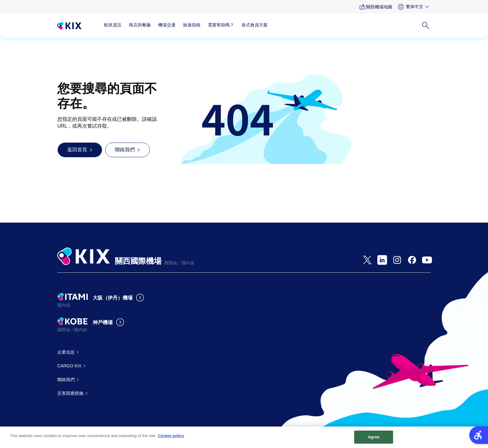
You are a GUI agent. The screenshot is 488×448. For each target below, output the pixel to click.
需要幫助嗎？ (221, 25)
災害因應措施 (70, 393)
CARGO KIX (69, 366)
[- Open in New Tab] (367, 260)
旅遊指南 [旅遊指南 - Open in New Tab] (192, 25)
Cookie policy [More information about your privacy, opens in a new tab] (171, 439)
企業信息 (66, 352)
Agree (374, 440)
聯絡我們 (66, 380)
